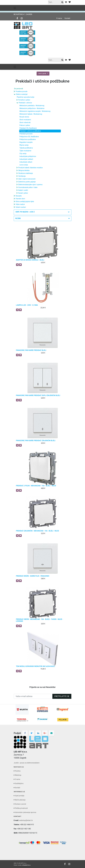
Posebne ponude (21, 91)
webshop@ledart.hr (26, 820)
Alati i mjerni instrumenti (27, 179)
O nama (59, 18)
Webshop (18, 775)
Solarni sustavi (21, 207)
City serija (23, 154)
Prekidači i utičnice (25, 103)
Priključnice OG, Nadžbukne (29, 137)
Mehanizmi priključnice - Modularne (32, 108)
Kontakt (67, 18)
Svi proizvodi (19, 89)
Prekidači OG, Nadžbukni (28, 128)
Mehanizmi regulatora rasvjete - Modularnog (35, 111)
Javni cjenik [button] (42, 73)
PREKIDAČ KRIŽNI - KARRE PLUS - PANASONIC (33, 576)
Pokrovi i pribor (25, 125)
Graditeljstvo (19, 783)
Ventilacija (22, 176)
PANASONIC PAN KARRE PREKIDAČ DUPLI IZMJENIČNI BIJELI (38, 395)
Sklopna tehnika (24, 170)
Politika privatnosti (21, 808)
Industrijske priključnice (28, 156)
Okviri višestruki (25, 122)
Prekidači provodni (26, 134)
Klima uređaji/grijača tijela (25, 201)
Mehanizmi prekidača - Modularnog (32, 106)
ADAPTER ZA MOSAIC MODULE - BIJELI (30, 260)
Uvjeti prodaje (19, 796)
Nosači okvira (24, 117)
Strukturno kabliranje (26, 173)
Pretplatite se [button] (62, 696)
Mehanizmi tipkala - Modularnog (31, 114)
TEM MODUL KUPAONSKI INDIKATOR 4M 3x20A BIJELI (36, 666)
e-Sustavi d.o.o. (26, 865)
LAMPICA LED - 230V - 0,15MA (27, 305)
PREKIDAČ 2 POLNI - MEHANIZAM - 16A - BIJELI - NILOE (36, 486)
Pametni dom (20, 199)
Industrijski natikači (26, 159)
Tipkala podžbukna (26, 148)
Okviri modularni (25, 120)
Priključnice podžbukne (28, 139)
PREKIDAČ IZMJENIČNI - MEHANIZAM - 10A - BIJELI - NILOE (38, 531)
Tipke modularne (25, 151)
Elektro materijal (22, 94)
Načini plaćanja (20, 800)
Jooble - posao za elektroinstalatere (27, 763)
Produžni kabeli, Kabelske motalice (30, 168)
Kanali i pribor (23, 193)
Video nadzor (20, 204)
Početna (18, 771)
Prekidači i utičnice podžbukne (30, 131)
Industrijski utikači (26, 162)
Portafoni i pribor (24, 100)
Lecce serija (24, 165)
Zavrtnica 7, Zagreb (23, 14)
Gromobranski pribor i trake (28, 187)
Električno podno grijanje (27, 182)
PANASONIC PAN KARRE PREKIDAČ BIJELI (31, 350)
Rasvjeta (19, 196)
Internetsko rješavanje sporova (25, 812)
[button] (43, 212)
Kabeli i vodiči (23, 190)
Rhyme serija (24, 145)
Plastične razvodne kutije (26, 97)
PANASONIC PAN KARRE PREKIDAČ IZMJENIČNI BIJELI (36, 441)
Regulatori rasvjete (26, 142)
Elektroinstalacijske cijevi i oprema (30, 185)
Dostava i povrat (20, 804)
